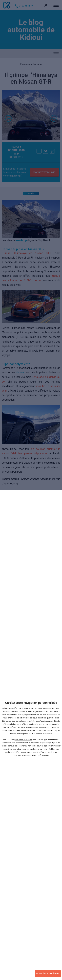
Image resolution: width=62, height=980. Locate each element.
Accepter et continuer (48, 973)
